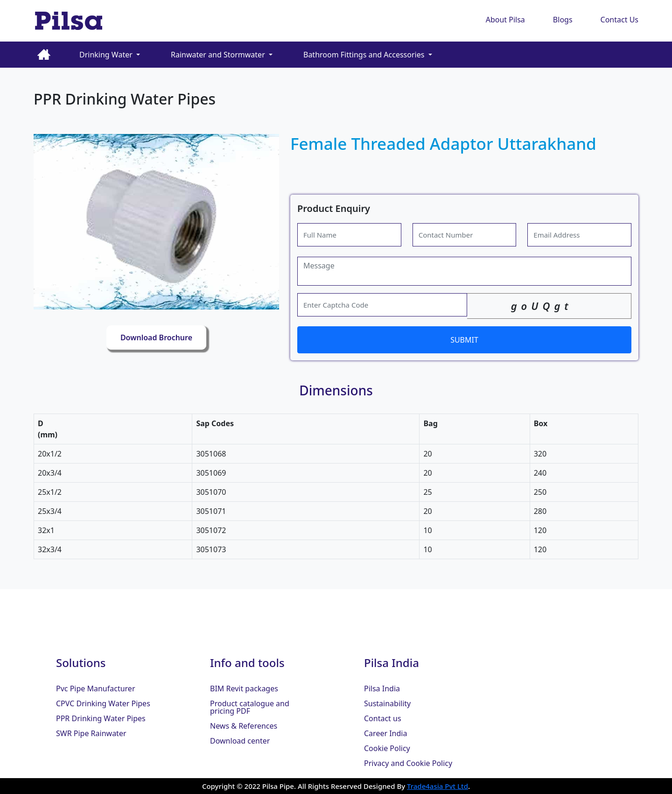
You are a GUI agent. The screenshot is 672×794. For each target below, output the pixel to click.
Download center (240, 741)
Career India (385, 733)
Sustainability (387, 703)
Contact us (383, 718)
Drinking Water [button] (107, 55)
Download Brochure (156, 337)
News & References (244, 726)
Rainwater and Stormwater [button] (219, 55)
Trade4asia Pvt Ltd (437, 786)
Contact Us (619, 20)
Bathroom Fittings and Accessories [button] (365, 55)
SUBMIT (464, 340)
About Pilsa (505, 20)
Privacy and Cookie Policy (408, 763)
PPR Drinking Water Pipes (101, 718)
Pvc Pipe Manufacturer (96, 689)
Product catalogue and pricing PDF (250, 707)
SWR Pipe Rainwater (91, 733)
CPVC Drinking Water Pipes (103, 703)
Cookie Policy (387, 748)
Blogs (563, 20)
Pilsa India (382, 689)
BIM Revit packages (244, 689)
